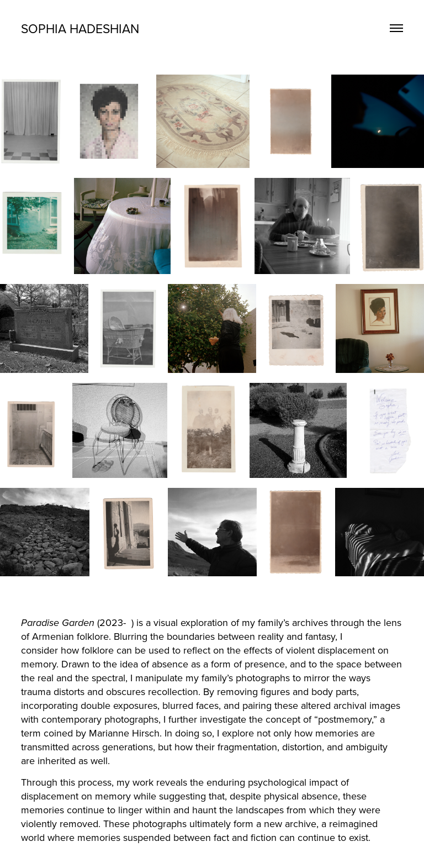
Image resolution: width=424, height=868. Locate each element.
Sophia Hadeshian (80, 28)
